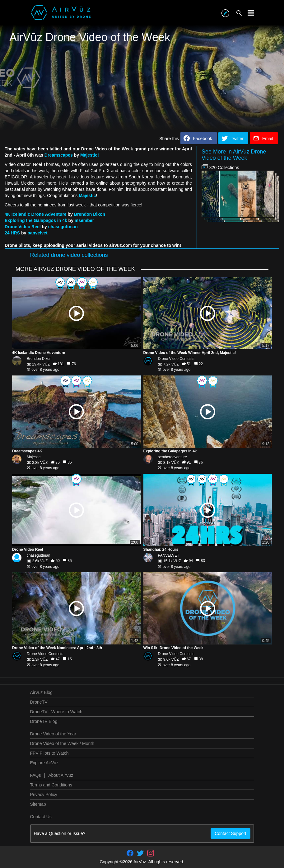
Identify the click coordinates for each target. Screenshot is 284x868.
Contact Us (41, 817)
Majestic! (90, 155)
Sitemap (38, 804)
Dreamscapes (59, 155)
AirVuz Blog (42, 692)
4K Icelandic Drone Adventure (36, 214)
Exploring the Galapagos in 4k (36, 220)
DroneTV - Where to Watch (56, 712)
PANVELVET (168, 555)
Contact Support (230, 833)
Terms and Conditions (51, 785)
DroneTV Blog (44, 721)
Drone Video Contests (176, 359)
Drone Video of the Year (53, 734)
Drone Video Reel (23, 227)
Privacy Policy (44, 795)
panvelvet (37, 233)
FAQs (36, 775)
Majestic (87, 196)
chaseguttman (63, 227)
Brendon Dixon (90, 214)
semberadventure (172, 457)
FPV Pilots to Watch (49, 753)
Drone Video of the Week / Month (62, 743)
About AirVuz (61, 775)
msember (84, 220)
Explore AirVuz (44, 763)
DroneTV (39, 702)
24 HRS (12, 233)
